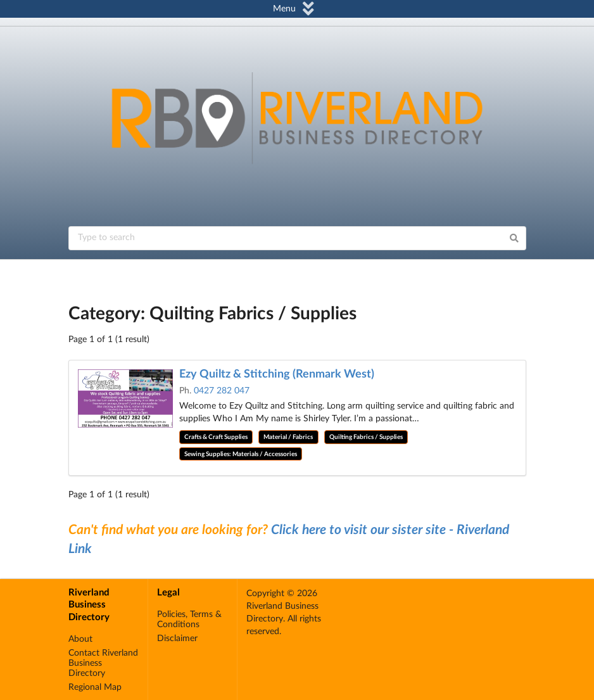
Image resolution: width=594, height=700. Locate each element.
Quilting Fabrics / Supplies (366, 437)
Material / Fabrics (288, 437)
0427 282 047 (222, 391)
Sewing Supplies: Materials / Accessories (241, 454)
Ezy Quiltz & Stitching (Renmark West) (277, 374)
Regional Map (95, 687)
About (80, 639)
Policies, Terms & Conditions (189, 620)
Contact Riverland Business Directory (103, 663)
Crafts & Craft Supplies (216, 437)
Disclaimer (177, 639)
